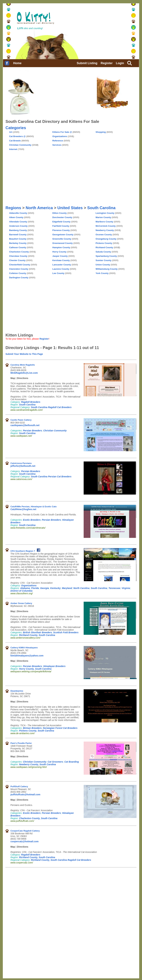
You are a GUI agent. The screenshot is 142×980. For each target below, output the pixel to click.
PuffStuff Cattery (19, 786)
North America (39, 208)
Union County (103, 265)
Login (120, 63)
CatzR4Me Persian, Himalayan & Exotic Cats (33, 507)
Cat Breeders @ (17, 136)
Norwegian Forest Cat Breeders (60, 728)
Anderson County (18, 226)
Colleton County (18, 273)
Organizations (60, 136)
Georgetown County (63, 235)
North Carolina (81, 588)
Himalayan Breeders (54, 666)
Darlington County (19, 278)
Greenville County (62, 239)
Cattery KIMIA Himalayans (24, 648)
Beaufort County (18, 239)
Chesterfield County (20, 265)
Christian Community (20, 145)
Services (57, 145)
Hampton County (61, 247)
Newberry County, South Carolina (37, 764)
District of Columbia (21, 591)
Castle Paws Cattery (21, 420)
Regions (13, 208)
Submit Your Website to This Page (24, 354)
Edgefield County (61, 222)
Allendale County (18, 222)
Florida (35, 588)
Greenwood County (63, 243)
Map (13, 378)
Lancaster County (62, 265)
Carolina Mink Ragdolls (23, 365)
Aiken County (16, 217)
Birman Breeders (32, 728)
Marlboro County (104, 222)
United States (70, 208)
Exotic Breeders (32, 520)
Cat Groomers (55, 762)
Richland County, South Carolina (37, 635)
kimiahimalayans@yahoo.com (27, 656)
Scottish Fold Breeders (66, 632)
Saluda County (103, 252)
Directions (23, 378)
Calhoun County (18, 247)
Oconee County (104, 235)
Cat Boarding (72, 762)
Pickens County (104, 243)
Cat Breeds (15, 141)
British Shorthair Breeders (37, 632)
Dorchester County (62, 217)
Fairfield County (61, 226)
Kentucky (55, 588)
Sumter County (103, 260)
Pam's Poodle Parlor (21, 743)
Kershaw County (61, 260)
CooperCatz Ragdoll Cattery (25, 831)
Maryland (67, 588)
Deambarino (17, 691)
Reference (58, 141)
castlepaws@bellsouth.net (25, 425)
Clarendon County (19, 269)
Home (17, 63)
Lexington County (105, 213)
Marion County (103, 217)
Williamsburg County (107, 269)
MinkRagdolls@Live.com (24, 373)
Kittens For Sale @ (62, 132)
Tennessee (114, 588)
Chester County (17, 260)
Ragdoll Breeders (31, 402)
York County (102, 273)
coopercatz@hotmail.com (24, 841)
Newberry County (105, 230)
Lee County (58, 273)
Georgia (45, 588)
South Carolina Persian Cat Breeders (51, 477)
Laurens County (61, 269)
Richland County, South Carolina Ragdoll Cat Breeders (61, 860)
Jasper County (60, 256)
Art (11, 132)
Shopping (101, 132)
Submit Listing (87, 63)
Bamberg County (18, 230)
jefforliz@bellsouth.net (23, 466)
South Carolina (101, 208)
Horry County (59, 252)
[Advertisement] (108, 142)
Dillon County (60, 213)
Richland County (104, 247)
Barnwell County (18, 235)
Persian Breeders (32, 431)
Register (107, 63)
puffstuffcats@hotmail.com (25, 794)
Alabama (25, 588)
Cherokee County (18, 256)
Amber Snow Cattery (21, 603)
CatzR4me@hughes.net (23, 509)
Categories (16, 128)
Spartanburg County (106, 256)
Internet (13, 149)
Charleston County (19, 252)
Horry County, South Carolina (35, 669)
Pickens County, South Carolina (37, 731)
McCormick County (106, 226)
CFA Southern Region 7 (23, 551)
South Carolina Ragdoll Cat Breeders (51, 407)
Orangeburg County (106, 239)
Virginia (126, 588)
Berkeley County (18, 243)
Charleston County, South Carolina (38, 818)
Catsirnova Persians (21, 463)
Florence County (61, 230)
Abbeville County (18, 213)
